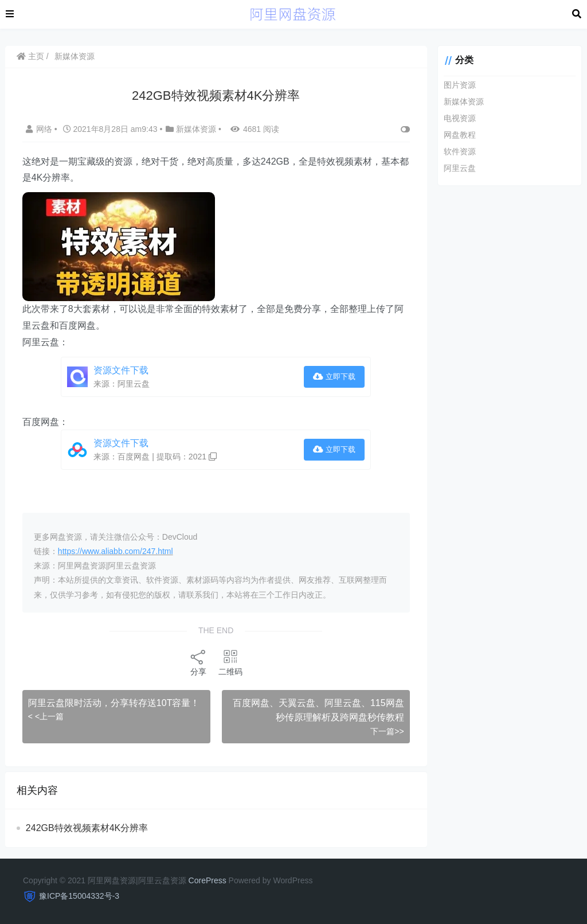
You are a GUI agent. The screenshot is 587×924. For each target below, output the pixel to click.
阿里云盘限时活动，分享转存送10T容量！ (115, 703)
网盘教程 (456, 135)
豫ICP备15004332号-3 (79, 896)
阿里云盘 (456, 168)
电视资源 (456, 118)
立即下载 (331, 377)
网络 (41, 129)
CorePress (208, 880)
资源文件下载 (122, 370)
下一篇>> (383, 731)
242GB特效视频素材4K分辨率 (87, 828)
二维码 (229, 662)
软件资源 (456, 151)
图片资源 (456, 85)
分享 (197, 662)
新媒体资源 (75, 56)
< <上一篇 (46, 716)
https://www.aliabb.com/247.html (116, 551)
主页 (31, 56)
